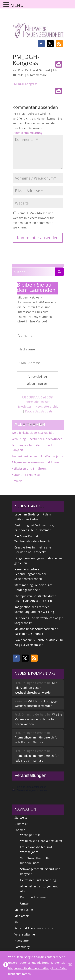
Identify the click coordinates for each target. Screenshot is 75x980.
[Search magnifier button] (59, 272)
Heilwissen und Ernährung (29, 468)
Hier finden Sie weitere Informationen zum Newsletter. (35, 402)
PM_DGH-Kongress (25, 84)
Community (22, 947)
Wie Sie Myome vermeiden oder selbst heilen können (38, 719)
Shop (18, 922)
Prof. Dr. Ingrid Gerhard (34, 70)
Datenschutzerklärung (27, 133)
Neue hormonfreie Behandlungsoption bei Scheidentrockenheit (30, 574)
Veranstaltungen (25, 934)
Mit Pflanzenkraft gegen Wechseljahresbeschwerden (36, 688)
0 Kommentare (37, 75)
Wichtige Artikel (31, 835)
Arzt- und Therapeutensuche (34, 928)
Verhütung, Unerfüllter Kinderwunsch (37, 439)
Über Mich (21, 824)
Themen (20, 830)
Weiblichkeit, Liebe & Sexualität (33, 433)
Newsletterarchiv (47, 406)
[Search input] (34, 272)
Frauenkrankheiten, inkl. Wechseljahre (37, 456)
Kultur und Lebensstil (26, 475)
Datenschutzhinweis (39, 411)
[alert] (38, 789)
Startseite (21, 817)
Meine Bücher (24, 910)
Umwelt (17, 481)
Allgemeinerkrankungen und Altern (35, 462)
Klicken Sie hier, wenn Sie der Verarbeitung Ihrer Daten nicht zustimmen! (38, 968)
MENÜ (17, 5)
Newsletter (22, 941)
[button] (41, 44)
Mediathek (21, 916)
